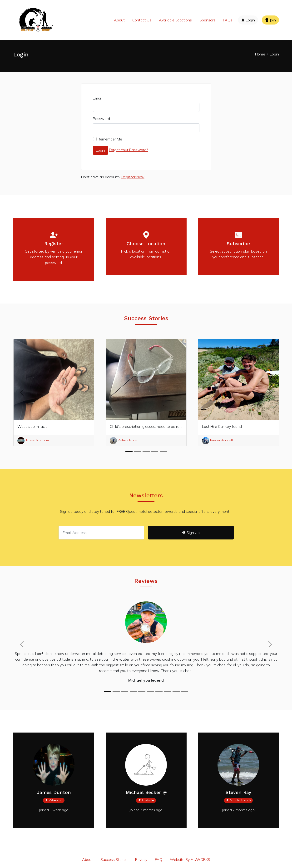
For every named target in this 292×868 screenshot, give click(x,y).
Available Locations (175, 20)
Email (97, 98)
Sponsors (207, 20)
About (119, 20)
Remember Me (110, 139)
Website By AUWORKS (190, 859)
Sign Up (191, 533)
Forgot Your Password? (129, 150)
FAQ (159, 859)
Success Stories (114, 859)
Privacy (141, 859)
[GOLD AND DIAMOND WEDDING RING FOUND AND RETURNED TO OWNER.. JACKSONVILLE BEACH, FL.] (116, 692)
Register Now (133, 177)
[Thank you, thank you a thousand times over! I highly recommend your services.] (185, 692)
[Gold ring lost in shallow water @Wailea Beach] (133, 692)
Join (270, 20)
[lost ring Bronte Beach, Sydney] (150, 692)
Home (260, 54)
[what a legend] (142, 692)
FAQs (228, 20)
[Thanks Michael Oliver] (125, 692)
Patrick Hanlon (125, 440)
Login (248, 20)
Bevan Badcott (218, 440)
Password (101, 119)
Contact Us (142, 20)
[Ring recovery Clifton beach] (159, 692)
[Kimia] (168, 692)
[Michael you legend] (108, 692)
